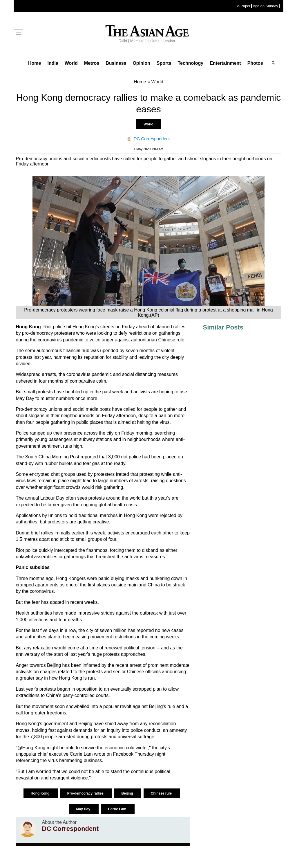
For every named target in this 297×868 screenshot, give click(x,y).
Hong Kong (41, 793)
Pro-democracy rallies (86, 793)
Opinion (141, 63)
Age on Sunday (265, 6)
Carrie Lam (118, 809)
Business (116, 63)
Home (35, 63)
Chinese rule (162, 793)
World (71, 63)
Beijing (128, 793)
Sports (164, 63)
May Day (84, 809)
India (53, 63)
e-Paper (244, 6)
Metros (92, 63)
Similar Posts (223, 327)
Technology (191, 63)
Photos (255, 63)
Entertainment (225, 63)
